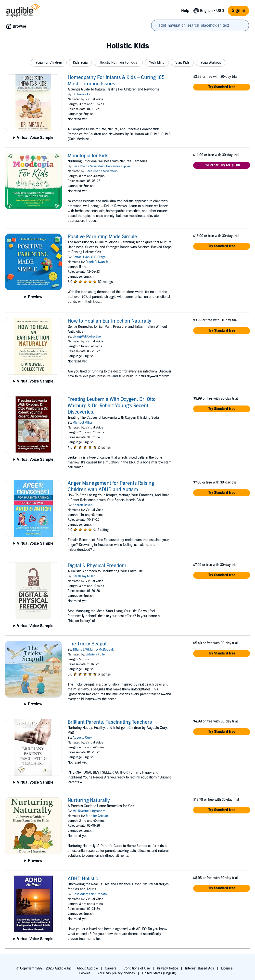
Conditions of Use (137, 968)
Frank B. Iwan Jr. (97, 262)
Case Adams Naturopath (90, 894)
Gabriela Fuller (96, 654)
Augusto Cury (82, 738)
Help (185, 11)
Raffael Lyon (81, 257)
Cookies (85, 973)
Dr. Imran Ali (81, 94)
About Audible (87, 968)
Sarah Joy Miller (84, 576)
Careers (111, 968)
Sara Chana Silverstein (89, 166)
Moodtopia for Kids (88, 156)
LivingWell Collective (87, 337)
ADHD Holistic (83, 879)
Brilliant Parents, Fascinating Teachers (110, 722)
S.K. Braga (98, 257)
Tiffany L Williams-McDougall (93, 650)
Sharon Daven (83, 505)
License (227, 968)
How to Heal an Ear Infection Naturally (109, 321)
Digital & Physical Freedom (97, 566)
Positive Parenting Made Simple (102, 237)
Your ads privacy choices (116, 973)
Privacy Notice (167, 968)
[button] (49, 63)
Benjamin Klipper (118, 166)
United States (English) (159, 973)
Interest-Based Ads (200, 968)
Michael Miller (83, 423)
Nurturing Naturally (89, 800)
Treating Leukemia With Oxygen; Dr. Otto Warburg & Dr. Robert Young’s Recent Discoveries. (112, 406)
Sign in (238, 11)
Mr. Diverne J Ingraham (89, 811)
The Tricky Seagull (88, 644)
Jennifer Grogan (97, 816)
